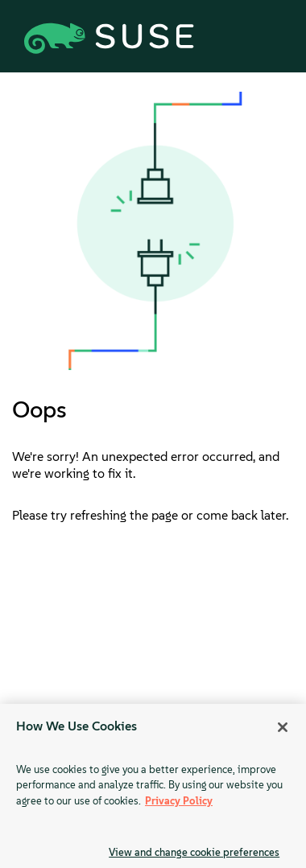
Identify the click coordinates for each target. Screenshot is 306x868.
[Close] (283, 727)
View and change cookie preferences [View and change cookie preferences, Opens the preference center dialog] (194, 852)
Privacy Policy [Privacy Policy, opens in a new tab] (179, 801)
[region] (153, 786)
